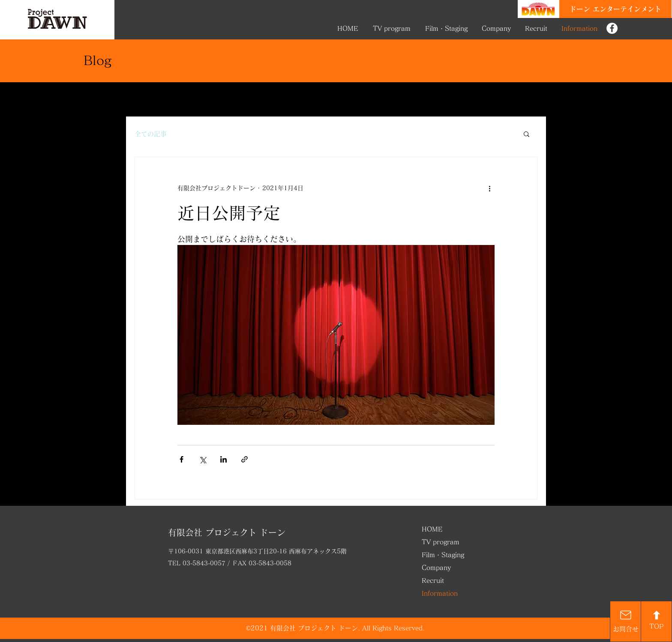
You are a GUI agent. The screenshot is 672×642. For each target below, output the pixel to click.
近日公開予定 (229, 213)
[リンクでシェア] (244, 459)
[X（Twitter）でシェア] (202, 459)
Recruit (433, 581)
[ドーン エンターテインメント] (615, 9)
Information (440, 593)
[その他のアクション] (489, 188)
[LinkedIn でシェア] (223, 459)
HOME (432, 529)
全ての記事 (151, 134)
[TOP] (656, 621)
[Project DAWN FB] (612, 28)
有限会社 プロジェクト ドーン (227, 532)
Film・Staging (443, 555)
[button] (526, 135)
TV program (441, 542)
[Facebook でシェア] (181, 459)
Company (436, 568)
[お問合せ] (625, 621)
